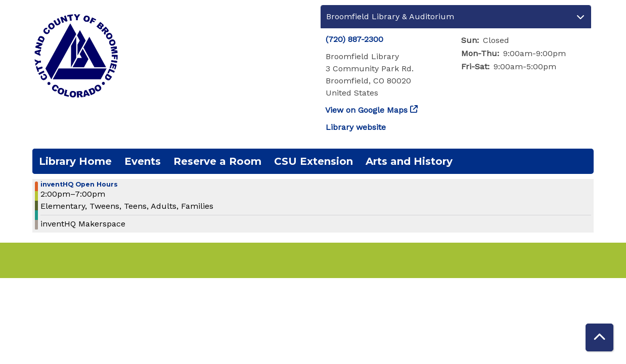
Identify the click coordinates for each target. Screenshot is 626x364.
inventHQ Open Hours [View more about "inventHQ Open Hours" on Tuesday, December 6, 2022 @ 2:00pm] (79, 185)
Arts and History (409, 161)
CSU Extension (314, 161)
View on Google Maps (367, 110)
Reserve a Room (217, 161)
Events (143, 161)
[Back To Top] (599, 337)
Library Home (75, 161)
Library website (356, 127)
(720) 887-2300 (354, 39)
